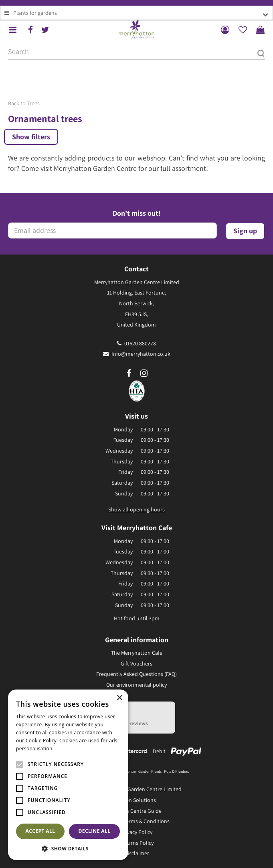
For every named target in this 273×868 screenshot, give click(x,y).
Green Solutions (137, 800)
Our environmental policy (136, 685)
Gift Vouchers (136, 664)
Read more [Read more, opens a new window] (68, 749)
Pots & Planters (176, 771)
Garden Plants (150, 771)
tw (45, 30)
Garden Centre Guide (136, 811)
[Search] (136, 52)
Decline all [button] (95, 831)
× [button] (119, 698)
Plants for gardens (35, 13)
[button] (68, 848)
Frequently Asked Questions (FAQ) (136, 674)
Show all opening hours (136, 509)
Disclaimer (137, 853)
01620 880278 (140, 343)
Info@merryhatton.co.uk (141, 354)
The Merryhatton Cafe (137, 653)
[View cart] (260, 30)
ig (144, 373)
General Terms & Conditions (136, 821)
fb (30, 30)
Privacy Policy (136, 832)
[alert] (68, 775)
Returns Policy (136, 843)
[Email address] (112, 231)
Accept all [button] (40, 831)
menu (13, 30)
